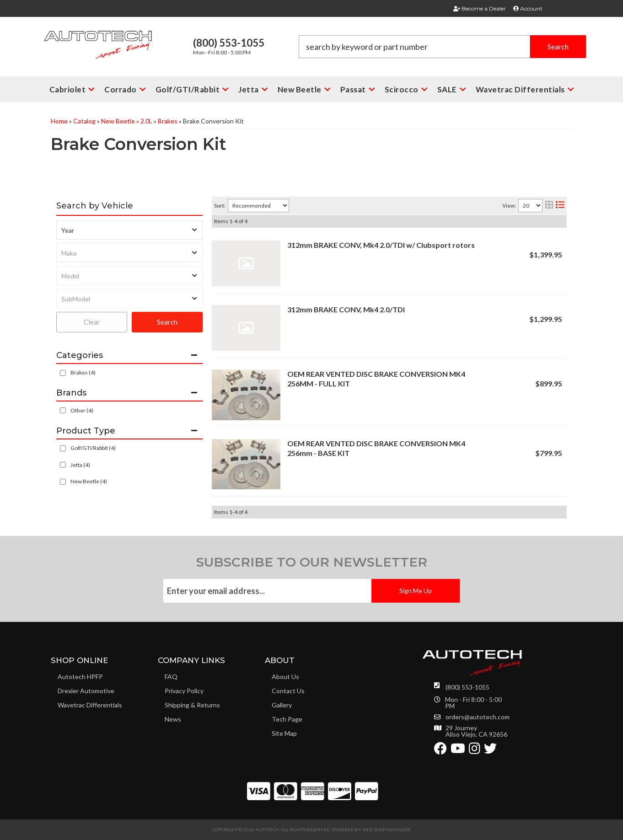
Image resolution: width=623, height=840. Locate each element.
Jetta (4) (80, 465)
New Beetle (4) (89, 481)
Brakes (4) (83, 372)
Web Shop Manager (386, 829)
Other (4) (82, 410)
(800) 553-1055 (467, 687)
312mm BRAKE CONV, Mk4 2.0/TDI (346, 309)
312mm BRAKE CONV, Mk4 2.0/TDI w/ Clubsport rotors (381, 245)
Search (167, 322)
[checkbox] (63, 410)
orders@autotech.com (478, 717)
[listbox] (129, 230)
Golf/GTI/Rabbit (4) (93, 448)
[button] (442, 47)
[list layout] (560, 206)
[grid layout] (549, 206)
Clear (92, 322)
